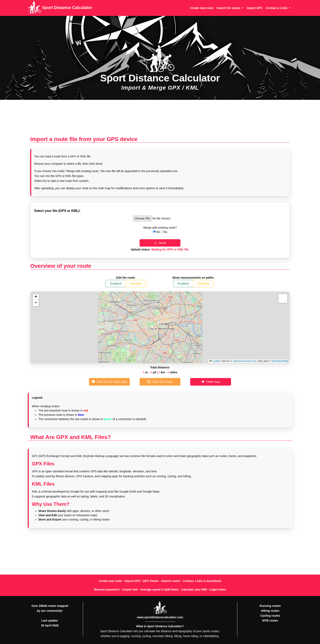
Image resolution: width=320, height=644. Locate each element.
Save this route (160, 382)
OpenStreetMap (280, 361)
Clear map (211, 382)
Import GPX (255, 8)
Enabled (116, 283)
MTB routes (270, 621)
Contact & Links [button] (277, 8)
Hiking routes (270, 611)
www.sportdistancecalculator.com (160, 617)
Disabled (136, 283)
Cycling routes (270, 616)
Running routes (270, 606)
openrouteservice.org (245, 361)
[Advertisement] (160, 120)
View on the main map (109, 382)
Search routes (171, 581)
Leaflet (215, 361)
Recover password (107, 589)
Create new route (202, 8)
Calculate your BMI (194, 589)
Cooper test (130, 589)
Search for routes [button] (229, 8)
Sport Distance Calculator (60, 8)
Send (160, 243)
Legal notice (218, 589)
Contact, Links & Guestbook (202, 581)
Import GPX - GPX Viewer (142, 581)
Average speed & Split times (159, 589)
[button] (36, 297)
